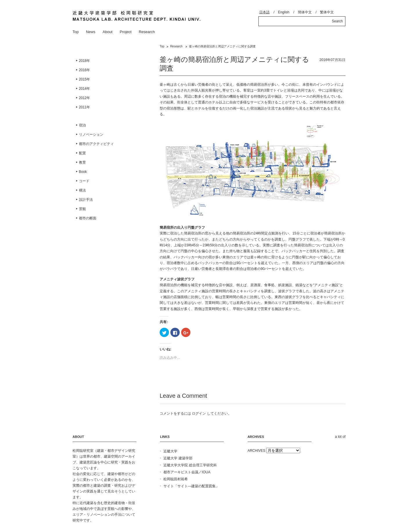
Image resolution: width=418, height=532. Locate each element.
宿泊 (82, 125)
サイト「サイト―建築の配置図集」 (191, 486)
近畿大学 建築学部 (178, 458)
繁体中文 (327, 12)
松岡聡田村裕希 (176, 479)
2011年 (85, 107)
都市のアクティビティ (96, 144)
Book (83, 172)
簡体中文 (305, 12)
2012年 (85, 98)
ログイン (199, 413)
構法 (82, 190)
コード (84, 181)
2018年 (85, 61)
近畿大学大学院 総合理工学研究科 (190, 465)
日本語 (264, 12)
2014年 (85, 89)
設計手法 (86, 200)
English (284, 12)
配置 (82, 153)
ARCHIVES (256, 451)
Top (76, 32)
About (107, 32)
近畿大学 (170, 451)
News (91, 32)
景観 (82, 209)
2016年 (85, 70)
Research (147, 32)
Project (125, 32)
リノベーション (91, 135)
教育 (82, 162)
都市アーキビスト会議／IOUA (187, 472)
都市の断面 (88, 218)
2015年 (85, 79)
